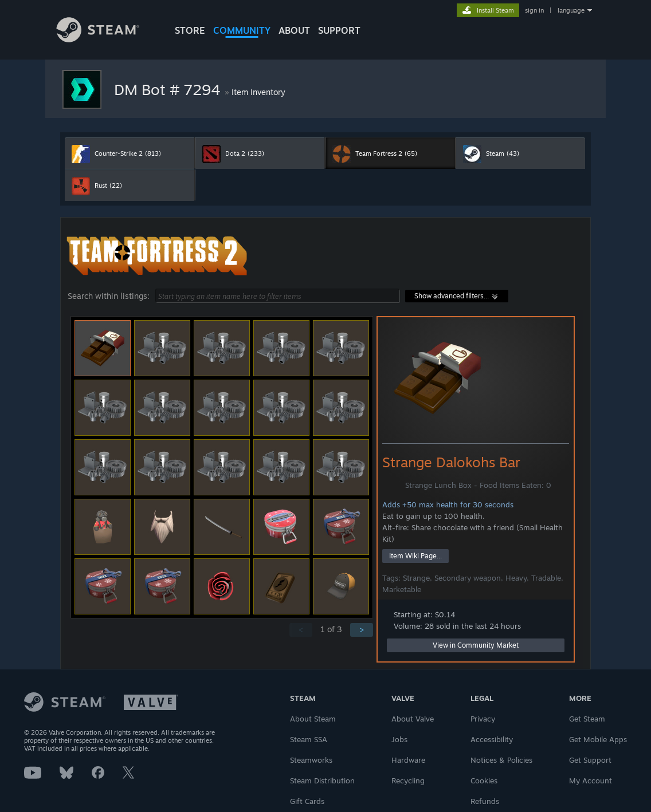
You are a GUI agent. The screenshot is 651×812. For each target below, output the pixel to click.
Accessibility (492, 739)
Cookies (484, 781)
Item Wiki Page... (415, 556)
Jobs (399, 739)
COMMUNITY (242, 30)
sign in (534, 10)
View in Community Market (476, 645)
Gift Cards (307, 801)
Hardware (408, 760)
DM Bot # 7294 (169, 89)
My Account (591, 781)
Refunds (485, 801)
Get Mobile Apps (598, 739)
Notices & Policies (501, 760)
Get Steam (587, 719)
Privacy (483, 719)
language (571, 10)
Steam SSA (309, 739)
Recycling (408, 781)
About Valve (413, 719)
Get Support (590, 760)
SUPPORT (339, 30)
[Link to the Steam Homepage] (107, 39)
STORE (190, 30)
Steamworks (311, 760)
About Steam (313, 719)
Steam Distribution (322, 781)
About (294, 30)
